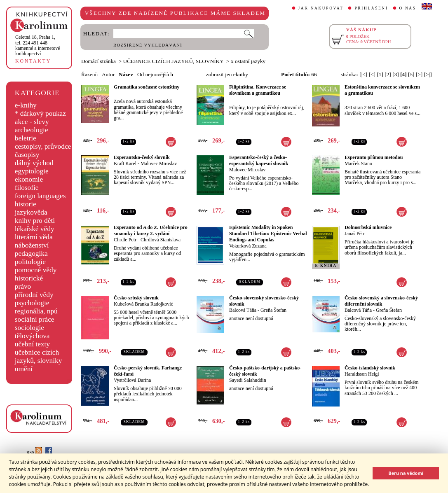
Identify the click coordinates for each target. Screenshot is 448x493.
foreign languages (40, 196)
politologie (30, 262)
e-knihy (26, 105)
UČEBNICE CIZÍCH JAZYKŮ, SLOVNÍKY (174, 61)
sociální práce (35, 319)
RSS (34, 452)
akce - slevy (32, 122)
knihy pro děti (35, 221)
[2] (388, 74)
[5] (411, 74)
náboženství (32, 245)
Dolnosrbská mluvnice (368, 227)
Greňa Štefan (273, 310)
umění (24, 369)
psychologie (32, 303)
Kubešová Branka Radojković (143, 304)
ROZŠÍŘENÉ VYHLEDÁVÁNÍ (148, 45)
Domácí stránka (99, 61)
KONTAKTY (33, 61)
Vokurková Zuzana (248, 246)
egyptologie (32, 171)
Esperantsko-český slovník (142, 157)
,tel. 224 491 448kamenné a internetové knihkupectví (38, 45)
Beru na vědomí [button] (406, 473)
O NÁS (408, 8)
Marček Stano (358, 164)
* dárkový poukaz (40, 113)
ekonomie (29, 179)
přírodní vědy (34, 295)
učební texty (32, 344)
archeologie (32, 130)
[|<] (363, 74)
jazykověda (31, 212)
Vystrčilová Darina (132, 380)
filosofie (27, 188)
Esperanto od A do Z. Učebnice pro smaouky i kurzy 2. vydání (151, 230)
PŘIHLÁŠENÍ (371, 8)
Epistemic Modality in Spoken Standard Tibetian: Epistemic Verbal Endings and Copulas (268, 234)
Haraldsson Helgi (362, 374)
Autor (108, 74)
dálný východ (34, 163)
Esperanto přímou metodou (374, 157)
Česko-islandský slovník (370, 368)
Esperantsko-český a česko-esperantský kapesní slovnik (259, 160)
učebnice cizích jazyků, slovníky (39, 356)
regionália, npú (36, 311)
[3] (396, 74)
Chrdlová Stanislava (161, 240)
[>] (419, 74)
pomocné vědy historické (36, 274)
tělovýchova (32, 336)
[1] (380, 74)
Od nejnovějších (155, 74)
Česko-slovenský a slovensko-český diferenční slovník (381, 301)
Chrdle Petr (125, 240)
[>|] (428, 74)
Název (126, 74)
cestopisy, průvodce (43, 146)
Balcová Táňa (243, 310)
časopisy (27, 155)
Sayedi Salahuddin (248, 380)
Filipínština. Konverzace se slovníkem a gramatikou (258, 90)
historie (26, 204)
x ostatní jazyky (248, 61)
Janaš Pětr (354, 234)
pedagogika (31, 254)
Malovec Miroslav (159, 164)
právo (23, 286)
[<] (372, 74)
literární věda (34, 237)
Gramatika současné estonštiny (147, 87)
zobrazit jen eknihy (227, 74)
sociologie (29, 328)
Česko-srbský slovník (136, 298)
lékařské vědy (35, 229)
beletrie (26, 138)
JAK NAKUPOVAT (321, 8)
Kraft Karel (125, 164)
